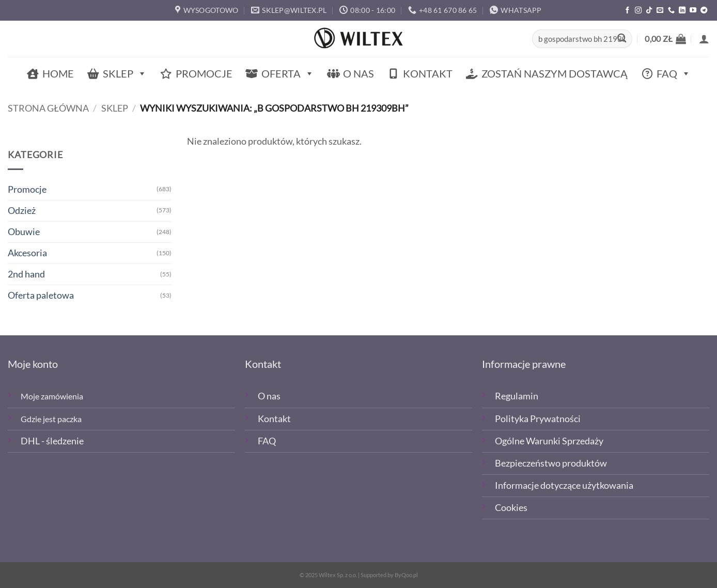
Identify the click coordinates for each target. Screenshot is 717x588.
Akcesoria (27, 253)
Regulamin (517, 396)
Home (58, 73)
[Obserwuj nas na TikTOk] (649, 11)
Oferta (288, 74)
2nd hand (26, 274)
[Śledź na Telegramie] (704, 11)
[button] (665, 39)
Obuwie (24, 232)
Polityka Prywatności (538, 419)
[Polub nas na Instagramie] (638, 11)
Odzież (22, 211)
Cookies (511, 508)
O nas (358, 73)
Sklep (125, 74)
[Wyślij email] (660, 11)
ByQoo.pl (406, 575)
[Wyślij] (622, 39)
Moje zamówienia (52, 396)
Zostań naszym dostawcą (555, 73)
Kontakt (428, 73)
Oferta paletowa (41, 295)
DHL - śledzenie (52, 441)
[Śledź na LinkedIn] (682, 11)
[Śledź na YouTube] (693, 11)
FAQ (674, 74)
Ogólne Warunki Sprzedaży (549, 441)
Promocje (204, 73)
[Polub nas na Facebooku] (627, 11)
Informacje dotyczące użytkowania (564, 485)
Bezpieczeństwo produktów (551, 463)
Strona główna (48, 108)
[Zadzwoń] (671, 11)
